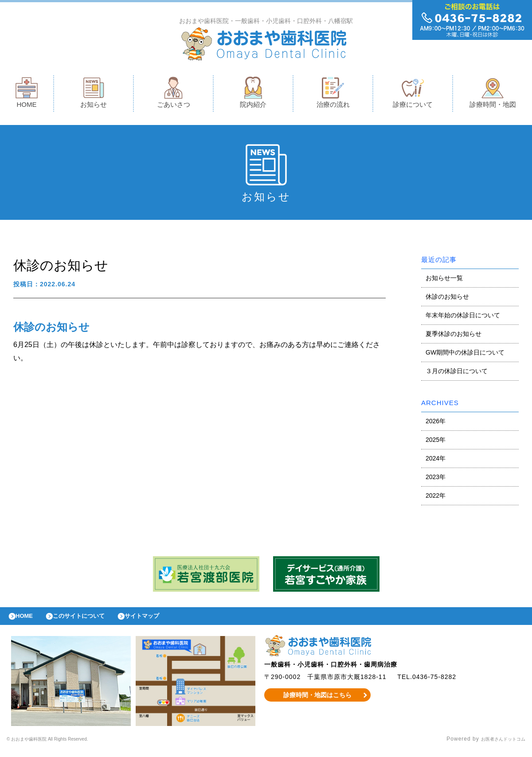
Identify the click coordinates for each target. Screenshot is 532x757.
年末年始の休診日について (463, 317)
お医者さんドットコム (497, 746)
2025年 (436, 442)
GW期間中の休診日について (465, 355)
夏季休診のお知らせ (454, 336)
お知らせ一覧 (444, 280)
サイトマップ (162, 620)
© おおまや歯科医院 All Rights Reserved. (62, 746)
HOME (27, 95)
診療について (413, 95)
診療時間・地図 (493, 95)
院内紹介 (253, 95)
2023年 (436, 479)
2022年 (436, 498)
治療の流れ (333, 95)
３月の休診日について (457, 373)
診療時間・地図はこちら (318, 702)
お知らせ (94, 95)
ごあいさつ (174, 95)
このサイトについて (90, 620)
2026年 (436, 423)
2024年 (436, 460)
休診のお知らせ (447, 299)
